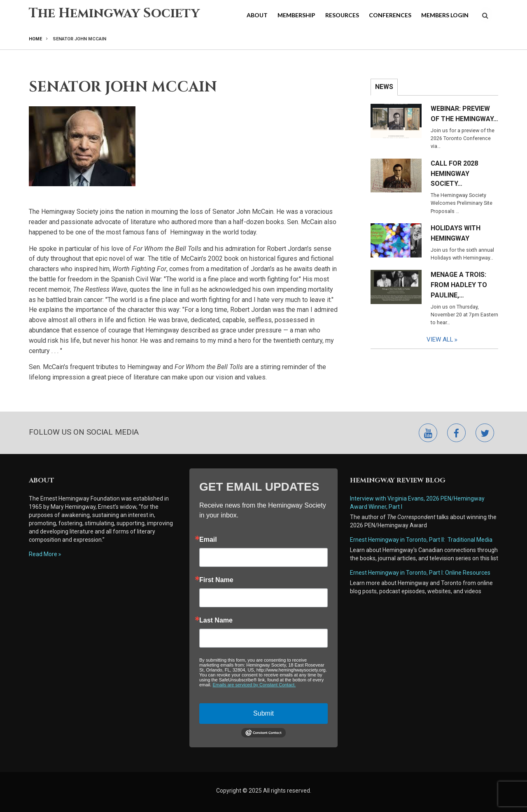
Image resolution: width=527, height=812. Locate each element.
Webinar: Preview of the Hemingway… (464, 114)
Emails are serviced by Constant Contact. (254, 685)
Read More (43, 554)
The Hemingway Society (114, 13)
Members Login (445, 15)
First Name (216, 580)
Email (208, 540)
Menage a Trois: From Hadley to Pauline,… (459, 285)
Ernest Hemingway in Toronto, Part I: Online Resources (420, 573)
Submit (263, 713)
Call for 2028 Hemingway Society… (454, 174)
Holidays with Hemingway (456, 233)
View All (444, 339)
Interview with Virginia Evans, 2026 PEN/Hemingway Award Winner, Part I (417, 503)
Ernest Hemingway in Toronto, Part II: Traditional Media (421, 540)
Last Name (216, 620)
